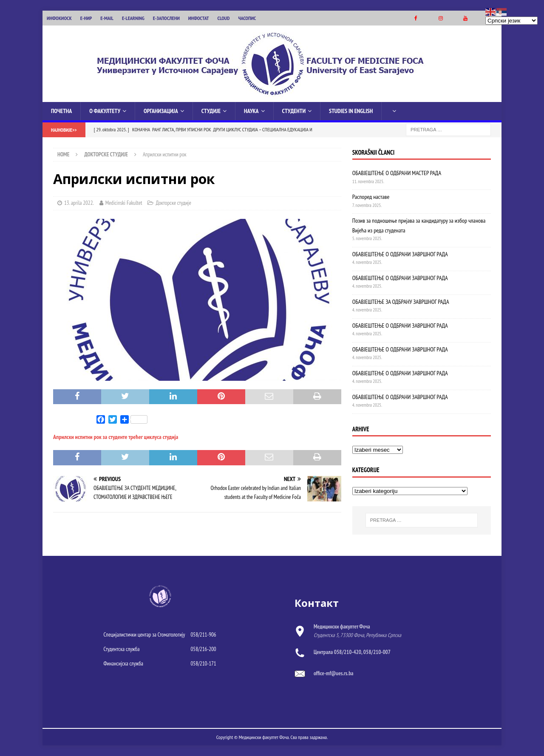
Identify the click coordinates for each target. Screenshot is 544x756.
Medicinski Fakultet (124, 203)
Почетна (61, 111)
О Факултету (105, 111)
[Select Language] (511, 21)
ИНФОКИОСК (59, 18)
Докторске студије (173, 203)
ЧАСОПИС (247, 18)
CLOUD (224, 18)
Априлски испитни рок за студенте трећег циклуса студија (116, 437)
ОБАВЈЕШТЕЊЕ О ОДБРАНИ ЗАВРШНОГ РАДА (400, 254)
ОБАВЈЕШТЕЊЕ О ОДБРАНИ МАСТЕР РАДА (397, 173)
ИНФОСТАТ (199, 18)
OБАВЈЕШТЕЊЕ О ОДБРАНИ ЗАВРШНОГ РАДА (400, 373)
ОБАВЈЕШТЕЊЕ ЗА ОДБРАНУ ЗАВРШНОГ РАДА (401, 302)
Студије (211, 111)
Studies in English (351, 111)
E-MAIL (107, 18)
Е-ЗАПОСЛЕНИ (166, 18)
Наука (251, 111)
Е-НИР (86, 18)
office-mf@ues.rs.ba (333, 673)
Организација (161, 111)
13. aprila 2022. (79, 203)
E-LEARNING (133, 18)
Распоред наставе (371, 197)
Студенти (294, 111)
